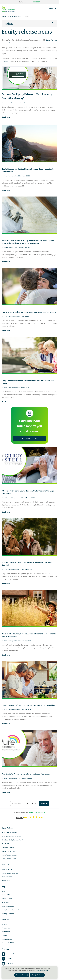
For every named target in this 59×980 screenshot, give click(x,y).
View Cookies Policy (42, 970)
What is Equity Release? (10, 833)
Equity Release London (9, 855)
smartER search (7, 869)
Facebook (8, 954)
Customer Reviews (8, 906)
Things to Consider (8, 847)
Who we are (6, 928)
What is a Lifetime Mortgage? (11, 836)
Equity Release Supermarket (11, 16)
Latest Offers (6, 881)
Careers (4, 935)
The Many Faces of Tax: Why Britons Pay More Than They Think (28, 705)
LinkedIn (7, 964)
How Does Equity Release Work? (12, 840)
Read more (6, 117)
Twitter (7, 959)
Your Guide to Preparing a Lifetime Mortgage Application (26, 774)
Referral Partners (7, 939)
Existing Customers (8, 914)
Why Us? (4, 924)
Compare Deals (7, 877)
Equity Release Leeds (9, 859)
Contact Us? (6, 932)
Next (43, 804)
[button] (29, 24)
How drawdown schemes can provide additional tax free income (29, 312)
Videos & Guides (7, 899)
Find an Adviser (7, 895)
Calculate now (30, 438)
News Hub (5, 902)
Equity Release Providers (10, 851)
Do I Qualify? (6, 844)
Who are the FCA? (8, 943)
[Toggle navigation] (53, 9)
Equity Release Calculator (10, 873)
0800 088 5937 (34, 2)
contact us (7, 61)
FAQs (3, 891)
